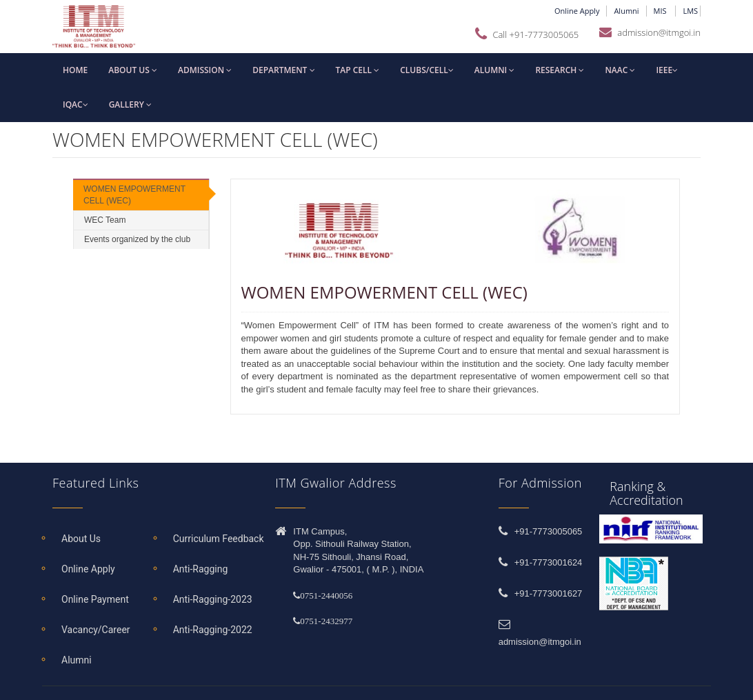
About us (133, 70)
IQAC (76, 104)
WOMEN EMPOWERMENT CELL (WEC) (134, 195)
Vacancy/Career (96, 630)
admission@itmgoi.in (659, 32)
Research (560, 70)
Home (75, 70)
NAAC (620, 70)
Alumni (626, 11)
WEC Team (105, 220)
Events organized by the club (137, 239)
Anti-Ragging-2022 (213, 630)
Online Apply (577, 11)
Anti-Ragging (201, 569)
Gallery (130, 104)
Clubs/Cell (427, 70)
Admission (205, 70)
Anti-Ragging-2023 (213, 599)
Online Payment (95, 599)
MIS (661, 11)
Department (283, 70)
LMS (691, 11)
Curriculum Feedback (219, 539)
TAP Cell (358, 70)
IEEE (667, 70)
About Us (81, 539)
